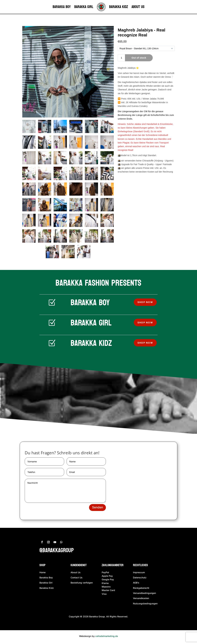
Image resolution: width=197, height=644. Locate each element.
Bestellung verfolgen (82, 584)
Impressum (139, 573)
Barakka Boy (62, 7)
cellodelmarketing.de (107, 637)
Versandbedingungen (144, 594)
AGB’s (136, 584)
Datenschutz (140, 579)
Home (43, 573)
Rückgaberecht (141, 589)
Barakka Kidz (119, 7)
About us (138, 7)
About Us (76, 573)
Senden (97, 508)
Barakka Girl (84, 7)
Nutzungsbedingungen (145, 605)
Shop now (145, 302)
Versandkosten (141, 599)
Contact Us (77, 579)
